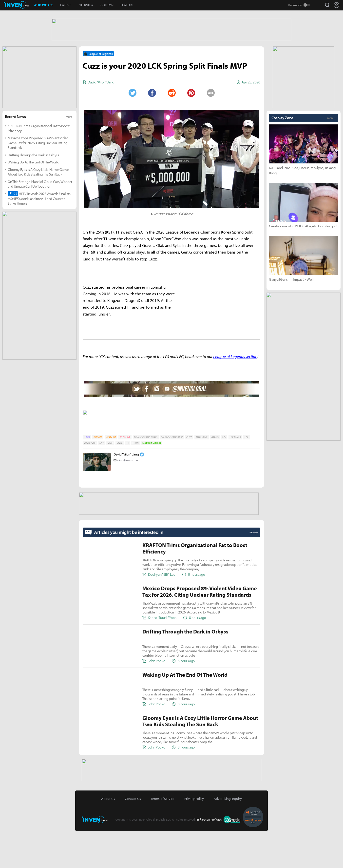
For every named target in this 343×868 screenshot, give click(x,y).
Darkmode (295, 5)
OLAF (110, 481)
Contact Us (133, 836)
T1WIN (135, 481)
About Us (108, 836)
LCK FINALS (235, 475)
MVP (102, 481)
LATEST (66, 5)
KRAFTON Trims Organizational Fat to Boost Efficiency (39, 167)
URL (211, 132)
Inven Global (17, 5)
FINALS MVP (202, 475)
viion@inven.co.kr (128, 498)
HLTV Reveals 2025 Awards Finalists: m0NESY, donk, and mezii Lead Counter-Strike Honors (39, 238)
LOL (247, 475)
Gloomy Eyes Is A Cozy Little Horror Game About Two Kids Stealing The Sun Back (38, 211)
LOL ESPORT (90, 481)
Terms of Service (163, 836)
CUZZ (189, 475)
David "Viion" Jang (126, 492)
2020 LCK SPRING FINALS (146, 475)
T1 (127, 481)
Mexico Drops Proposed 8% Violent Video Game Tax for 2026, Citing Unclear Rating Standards (38, 182)
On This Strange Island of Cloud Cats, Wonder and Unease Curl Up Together (40, 223)
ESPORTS (98, 475)
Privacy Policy (194, 836)
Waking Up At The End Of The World (33, 201)
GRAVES (215, 475)
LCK (224, 475)
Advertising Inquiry (228, 836)
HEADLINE (111, 475)
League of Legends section (235, 395)
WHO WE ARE (43, 5)
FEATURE (127, 5)
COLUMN (107, 5)
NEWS (87, 475)
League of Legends (152, 481)
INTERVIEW (86, 5)
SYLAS (120, 481)
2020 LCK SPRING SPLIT (172, 475)
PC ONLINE (125, 475)
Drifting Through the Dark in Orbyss (33, 194)
